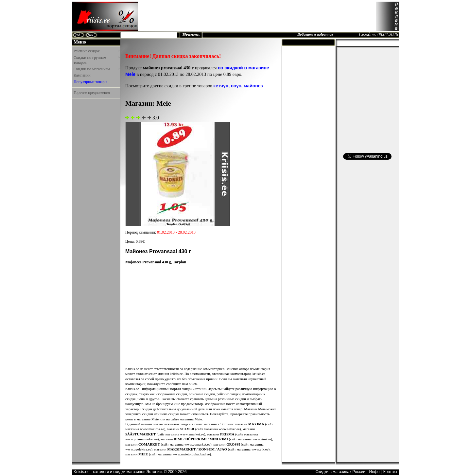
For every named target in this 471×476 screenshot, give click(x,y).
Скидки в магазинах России (340, 472)
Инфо (375, 472)
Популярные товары (90, 82)
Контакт (390, 472)
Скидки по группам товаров (96, 60)
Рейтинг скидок (96, 51)
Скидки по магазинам (96, 69)
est (78, 35)
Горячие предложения (92, 93)
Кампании (82, 75)
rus (90, 35)
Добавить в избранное (315, 34)
